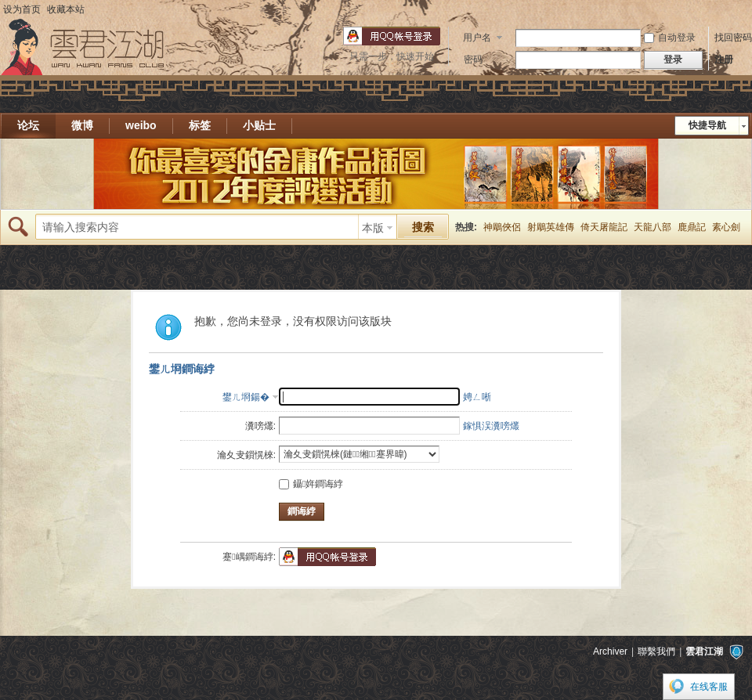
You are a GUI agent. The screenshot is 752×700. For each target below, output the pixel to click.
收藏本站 (66, 9)
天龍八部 (653, 227)
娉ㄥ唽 (477, 397)
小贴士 (259, 125)
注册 (724, 60)
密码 (473, 60)
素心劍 (726, 227)
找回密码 (733, 38)
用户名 (477, 38)
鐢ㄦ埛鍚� (246, 397)
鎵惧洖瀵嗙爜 (491, 426)
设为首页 (22, 9)
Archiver (610, 651)
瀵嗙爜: (260, 426)
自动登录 (670, 38)
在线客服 (709, 687)
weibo (141, 125)
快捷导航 (707, 125)
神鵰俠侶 (502, 227)
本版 (373, 228)
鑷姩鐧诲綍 (311, 484)
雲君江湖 (704, 651)
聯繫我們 (656, 651)
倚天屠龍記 (604, 227)
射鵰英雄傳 (551, 227)
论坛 (28, 125)
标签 (200, 125)
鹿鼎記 (692, 227)
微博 (82, 125)
